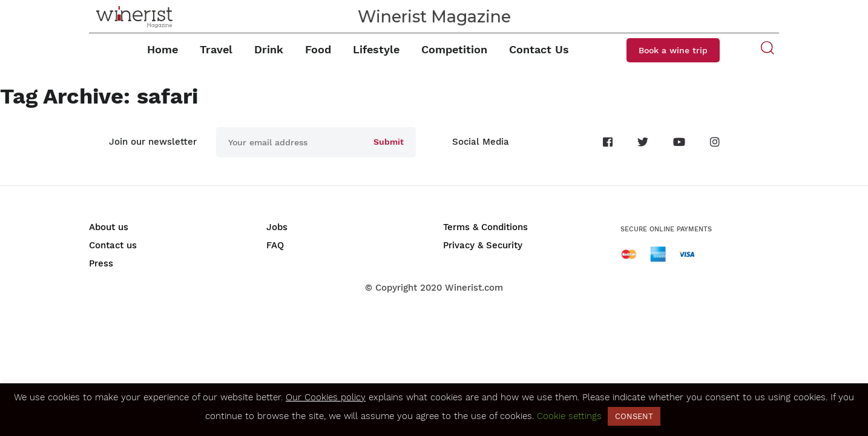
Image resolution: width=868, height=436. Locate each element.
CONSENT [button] (634, 416)
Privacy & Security (483, 245)
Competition (454, 49)
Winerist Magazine (434, 17)
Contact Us (539, 49)
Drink (269, 49)
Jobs (277, 227)
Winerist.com (474, 288)
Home (163, 49)
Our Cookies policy (326, 397)
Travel (216, 49)
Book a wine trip (673, 50)
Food (318, 49)
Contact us (113, 245)
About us (109, 227)
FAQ (275, 245)
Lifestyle (376, 49)
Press (101, 263)
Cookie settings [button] (569, 416)
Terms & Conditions (485, 227)
